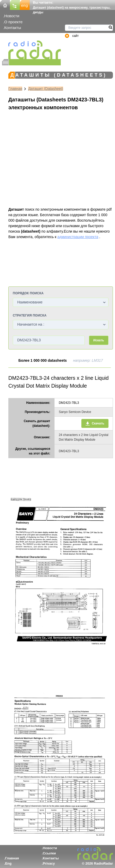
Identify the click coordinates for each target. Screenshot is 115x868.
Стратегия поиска (30, 315)
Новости (12, 16)
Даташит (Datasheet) (46, 89)
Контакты (13, 28)
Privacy (49, 863)
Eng (8, 863)
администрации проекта (78, 237)
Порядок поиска (28, 293)
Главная (15, 89)
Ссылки (49, 853)
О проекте (13, 22)
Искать (99, 340)
